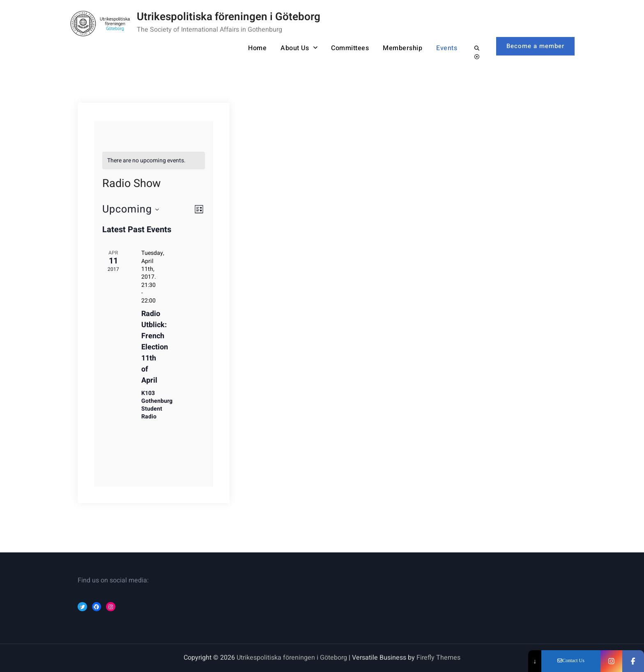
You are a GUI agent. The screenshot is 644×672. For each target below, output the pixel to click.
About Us (295, 48)
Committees (350, 48)
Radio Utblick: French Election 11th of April (155, 347)
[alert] (154, 160)
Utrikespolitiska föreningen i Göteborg (229, 17)
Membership (402, 48)
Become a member (535, 46)
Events (447, 48)
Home (257, 48)
